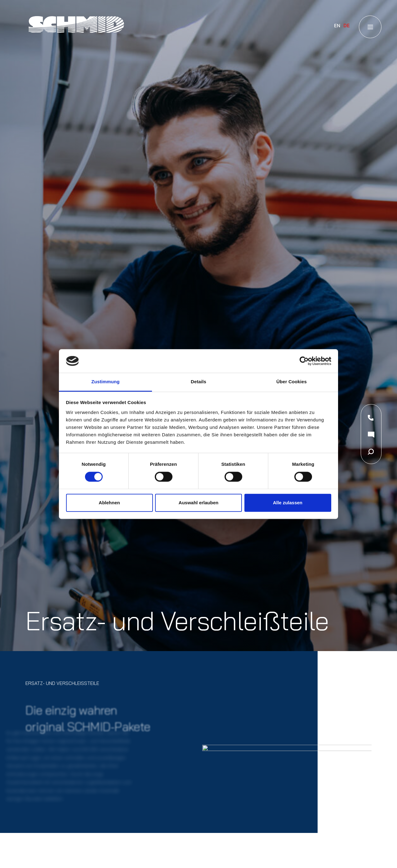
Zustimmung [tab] (106, 382)
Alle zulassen (288, 503)
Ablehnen (109, 503)
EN (337, 26)
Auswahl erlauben (198, 503)
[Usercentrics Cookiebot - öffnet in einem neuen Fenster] (304, 361)
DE (346, 26)
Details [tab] (198, 382)
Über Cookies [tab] (292, 382)
